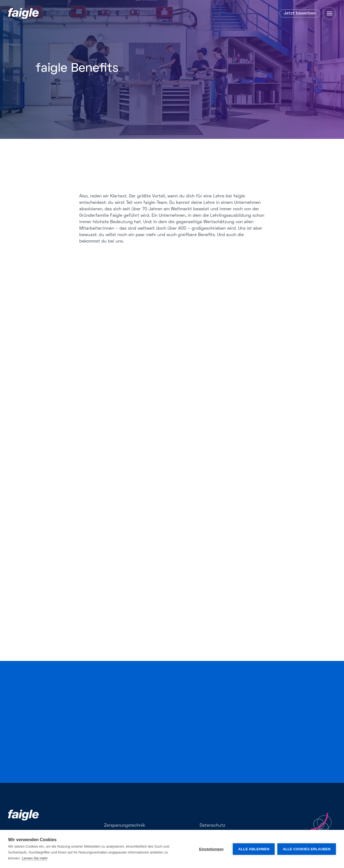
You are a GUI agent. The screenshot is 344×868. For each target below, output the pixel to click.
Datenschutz (212, 826)
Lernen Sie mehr (35, 858)
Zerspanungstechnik (125, 826)
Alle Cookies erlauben (307, 849)
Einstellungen (211, 849)
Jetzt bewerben (300, 13)
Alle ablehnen (254, 849)
